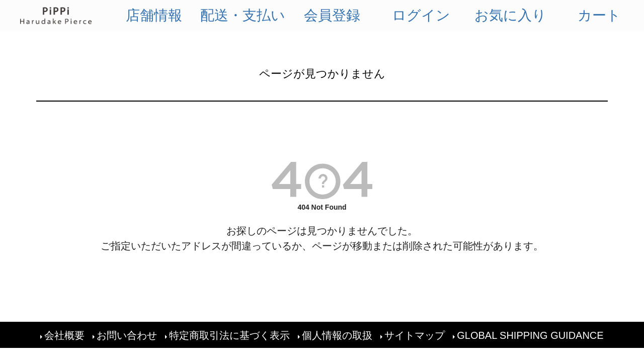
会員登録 (332, 15)
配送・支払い (243, 15)
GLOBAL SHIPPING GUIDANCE (530, 335)
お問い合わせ (127, 335)
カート (599, 15)
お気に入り (510, 15)
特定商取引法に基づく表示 (229, 335)
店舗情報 (154, 15)
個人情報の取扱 (337, 335)
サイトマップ (415, 335)
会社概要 (64, 335)
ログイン (421, 15)
